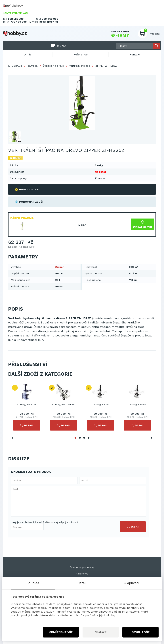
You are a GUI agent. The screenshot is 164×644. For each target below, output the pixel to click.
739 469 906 (50, 19)
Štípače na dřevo (53, 66)
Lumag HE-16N (137, 404)
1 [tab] (75, 438)
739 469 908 (18, 22)
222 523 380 (16, 19)
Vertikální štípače (80, 66)
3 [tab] (84, 438)
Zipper (59, 267)
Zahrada (32, 66)
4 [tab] (89, 438)
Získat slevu (142, 224)
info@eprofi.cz (48, 22)
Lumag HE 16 (101, 404)
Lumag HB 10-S (27, 404)
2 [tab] (80, 438)
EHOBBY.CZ (15, 66)
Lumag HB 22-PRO (64, 404)
